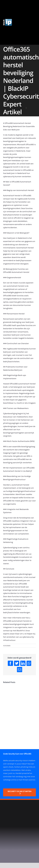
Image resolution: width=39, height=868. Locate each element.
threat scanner (29, 780)
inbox (24, 764)
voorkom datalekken (12, 770)
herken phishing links (24, 767)
